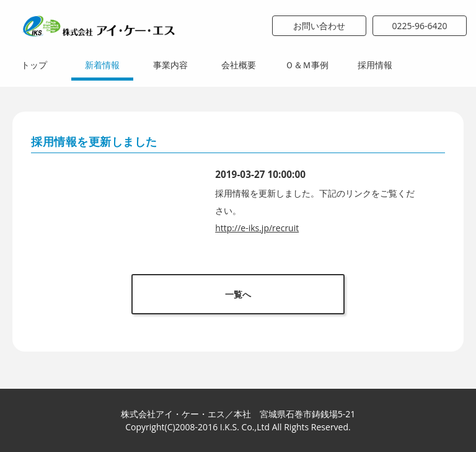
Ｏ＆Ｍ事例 (307, 65)
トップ (34, 65)
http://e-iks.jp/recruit (257, 228)
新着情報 (102, 65)
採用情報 (375, 65)
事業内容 (170, 65)
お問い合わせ (319, 26)
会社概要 (239, 65)
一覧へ (238, 294)
